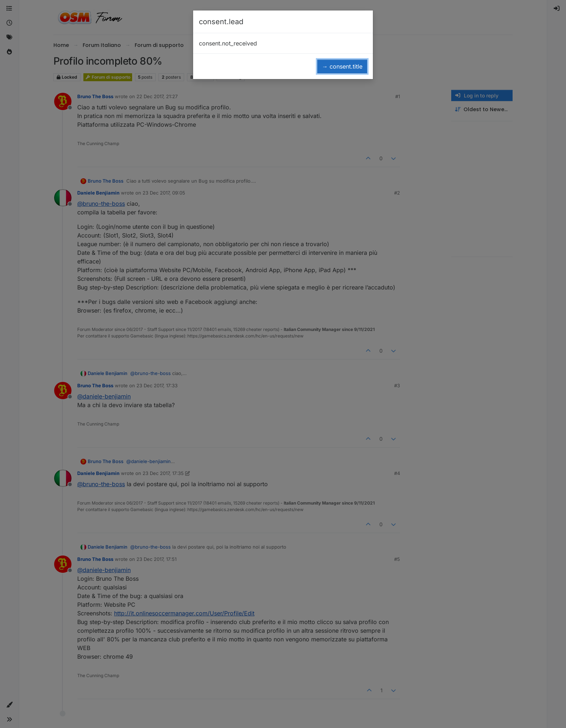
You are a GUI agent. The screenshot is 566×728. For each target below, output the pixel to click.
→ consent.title (342, 66)
